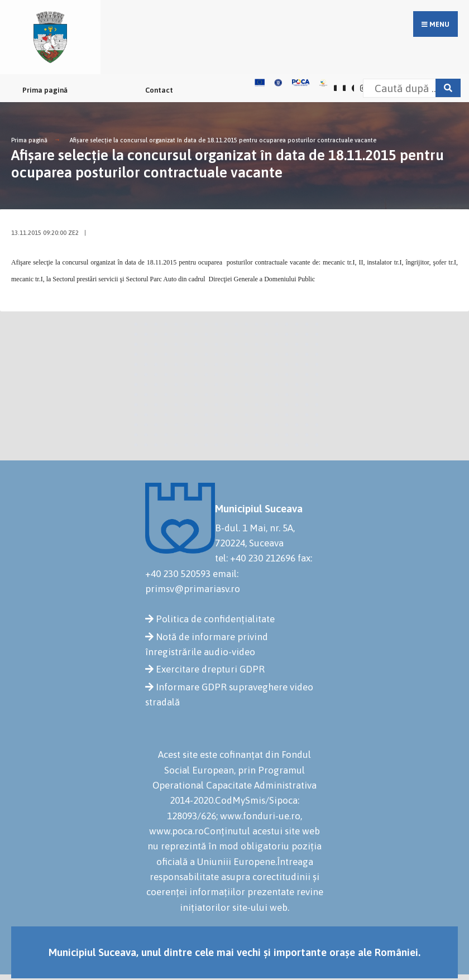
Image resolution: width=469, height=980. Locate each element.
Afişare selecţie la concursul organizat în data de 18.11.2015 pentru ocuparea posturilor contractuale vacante (223, 140)
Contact (159, 90)
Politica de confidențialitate (215, 619)
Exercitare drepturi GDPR (210, 669)
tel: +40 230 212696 (255, 558)
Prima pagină (45, 90)
